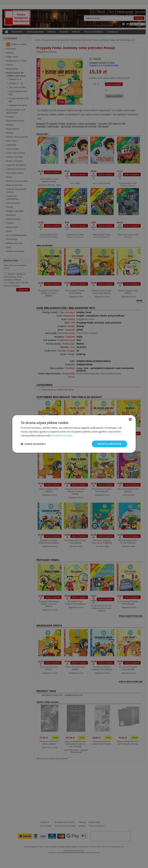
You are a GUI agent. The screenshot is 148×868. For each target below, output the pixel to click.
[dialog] (74, 434)
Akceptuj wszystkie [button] (109, 444)
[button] (33, 444)
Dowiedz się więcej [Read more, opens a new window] (62, 435)
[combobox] (130, 419)
